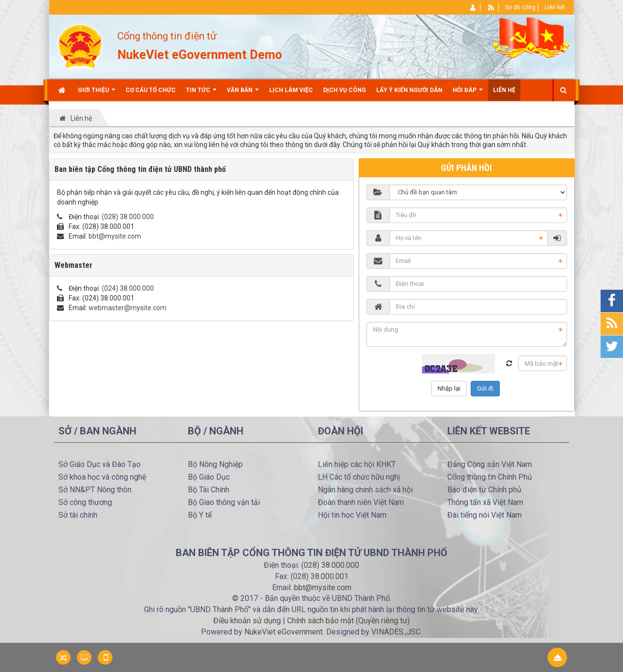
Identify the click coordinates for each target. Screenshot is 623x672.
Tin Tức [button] (201, 94)
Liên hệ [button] (504, 90)
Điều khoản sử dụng (247, 621)
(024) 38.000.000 (128, 288)
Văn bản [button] (243, 94)
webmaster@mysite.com (128, 308)
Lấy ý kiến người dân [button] (409, 90)
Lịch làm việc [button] (291, 90)
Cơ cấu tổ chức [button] (151, 90)
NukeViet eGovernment (284, 632)
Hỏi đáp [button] (468, 94)
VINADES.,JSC (396, 632)
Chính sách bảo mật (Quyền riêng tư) (348, 621)
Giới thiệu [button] (97, 94)
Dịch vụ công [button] (345, 90)
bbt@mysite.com (115, 236)
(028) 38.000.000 (128, 217)
